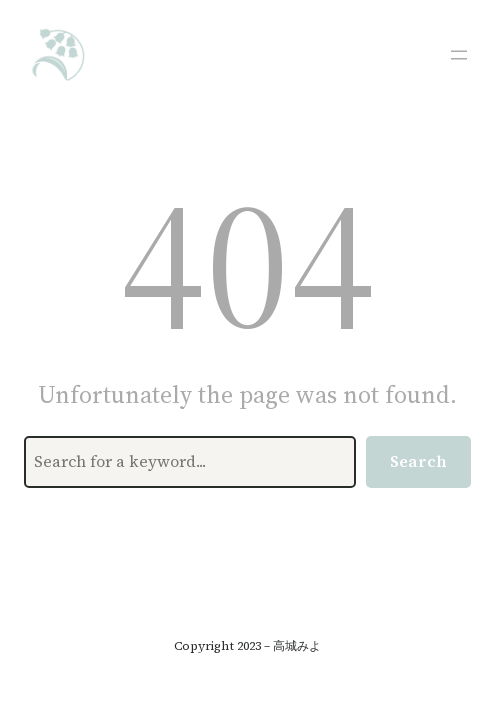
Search (418, 461)
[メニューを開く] (459, 55)
